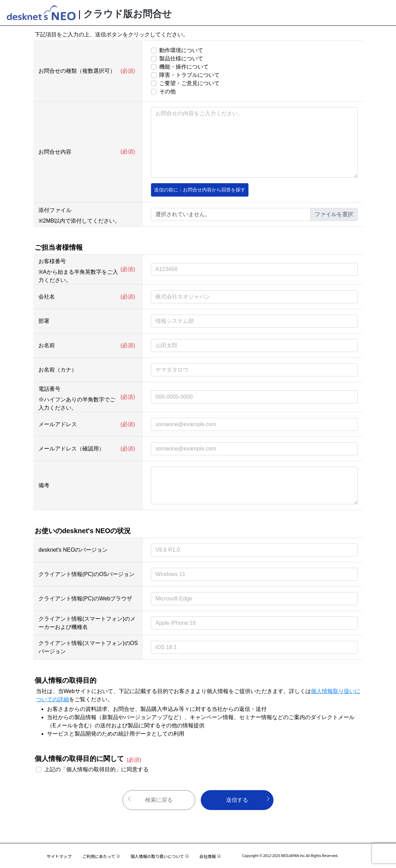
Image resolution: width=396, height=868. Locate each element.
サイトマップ (59, 856)
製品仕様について (181, 58)
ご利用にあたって (101, 856)
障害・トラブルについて (189, 75)
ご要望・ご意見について (189, 83)
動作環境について (181, 50)
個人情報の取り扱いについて (159, 856)
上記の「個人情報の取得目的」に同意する (96, 769)
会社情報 (210, 856)
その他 (167, 91)
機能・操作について (184, 67)
